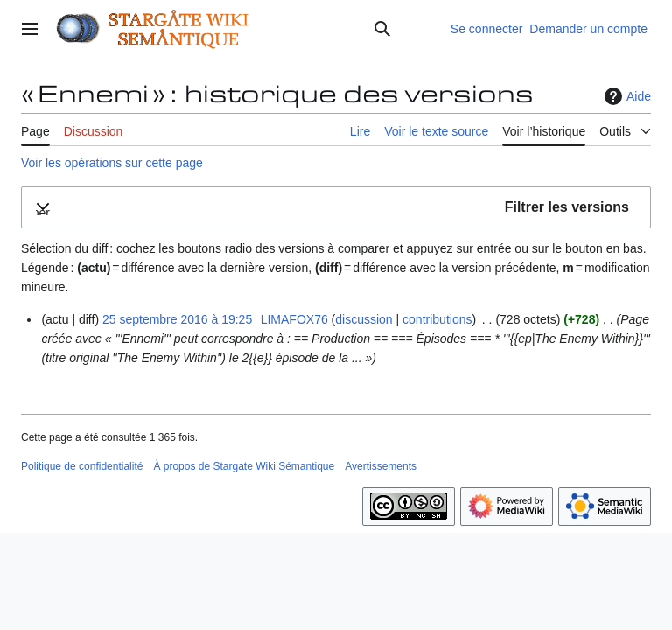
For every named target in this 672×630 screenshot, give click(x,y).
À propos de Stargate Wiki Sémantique (244, 466)
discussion (364, 319)
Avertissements (381, 466)
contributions (437, 319)
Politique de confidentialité (82, 466)
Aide (626, 96)
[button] (336, 208)
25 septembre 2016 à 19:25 (177, 319)
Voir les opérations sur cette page (112, 163)
